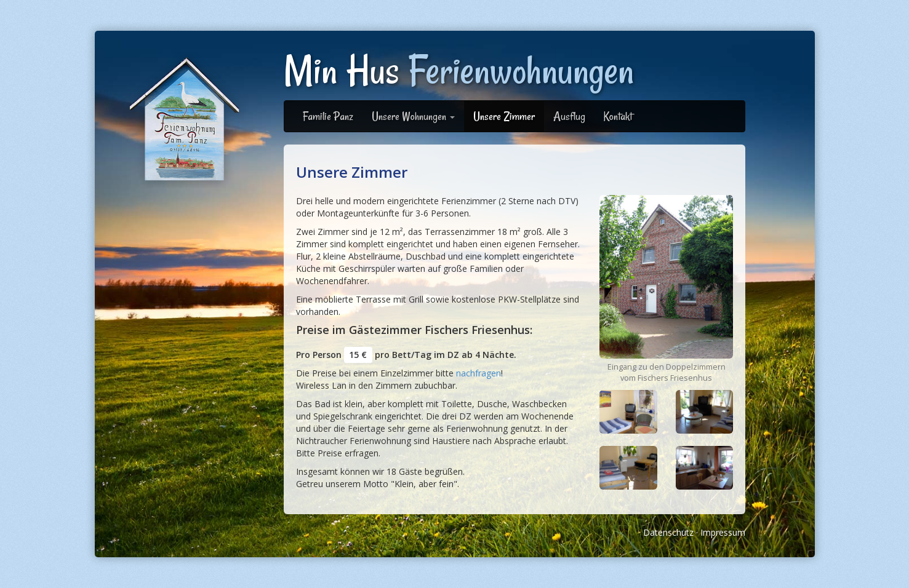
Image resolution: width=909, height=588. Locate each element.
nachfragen (479, 373)
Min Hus (459, 70)
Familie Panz (328, 116)
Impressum (723, 532)
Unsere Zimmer (504, 116)
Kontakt (618, 116)
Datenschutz (668, 532)
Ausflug (569, 116)
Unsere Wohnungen (413, 116)
